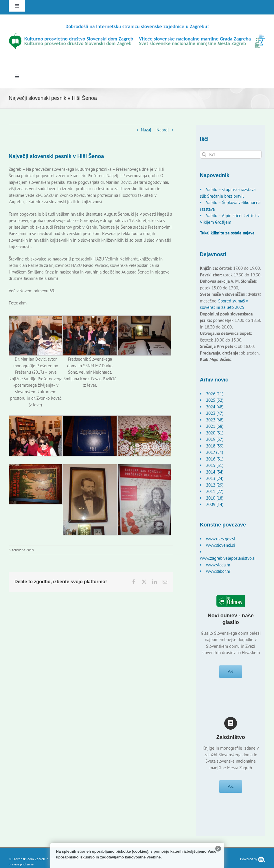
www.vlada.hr (218, 565)
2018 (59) (215, 446)
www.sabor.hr (218, 571)
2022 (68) (215, 420)
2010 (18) (215, 498)
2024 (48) (215, 407)
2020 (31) (215, 433)
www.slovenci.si (220, 545)
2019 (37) (215, 439)
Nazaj (146, 130)
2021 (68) (215, 426)
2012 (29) (215, 485)
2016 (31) (215, 459)
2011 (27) (215, 491)
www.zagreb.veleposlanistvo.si (228, 558)
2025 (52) (215, 400)
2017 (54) (215, 452)
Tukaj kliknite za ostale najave (227, 233)
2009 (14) (215, 504)
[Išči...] (231, 154)
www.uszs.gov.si (220, 539)
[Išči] (204, 154)
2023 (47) (215, 413)
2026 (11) (215, 394)
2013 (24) (215, 478)
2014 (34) (215, 472)
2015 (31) (215, 465)
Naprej (163, 130)
